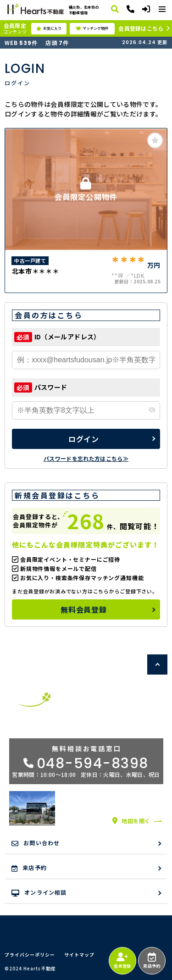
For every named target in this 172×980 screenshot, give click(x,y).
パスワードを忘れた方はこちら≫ (86, 458)
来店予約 (152, 961)
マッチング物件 (92, 28)
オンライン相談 (39, 892)
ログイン (84, 439)
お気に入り (49, 28)
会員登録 (122, 961)
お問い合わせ (36, 843)
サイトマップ (79, 955)
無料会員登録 (84, 609)
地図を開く (131, 821)
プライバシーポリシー (30, 955)
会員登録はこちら (141, 28)
